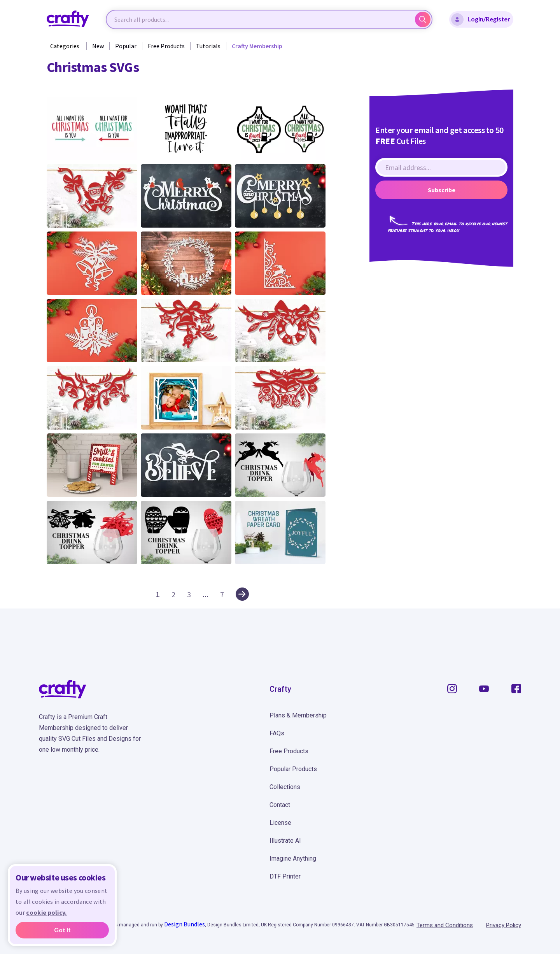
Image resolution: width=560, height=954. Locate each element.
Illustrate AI (285, 841)
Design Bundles (185, 924)
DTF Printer (285, 876)
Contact (280, 805)
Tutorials (208, 46)
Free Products (166, 46)
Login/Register (481, 19)
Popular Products (293, 769)
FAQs (277, 733)
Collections (285, 787)
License (280, 823)
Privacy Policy (504, 925)
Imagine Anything (293, 858)
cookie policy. (46, 912)
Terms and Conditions (445, 925)
